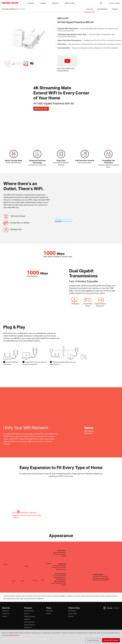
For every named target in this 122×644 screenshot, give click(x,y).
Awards (49, 614)
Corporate (5, 611)
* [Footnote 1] (4, 596)
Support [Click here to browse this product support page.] (115, 9)
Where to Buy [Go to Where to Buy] (70, 3)
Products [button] (31, 3)
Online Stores (73, 614)
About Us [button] (55, 3)
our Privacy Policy (13, 635)
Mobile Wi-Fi (28, 627)
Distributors (72, 611)
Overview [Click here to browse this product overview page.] (90, 9)
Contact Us (6, 614)
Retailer (71, 616)
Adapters (27, 619)
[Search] (101, 3)
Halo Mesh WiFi (29, 611)
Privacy (4, 616)
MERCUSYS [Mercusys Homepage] (10, 3)
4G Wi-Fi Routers (30, 625)
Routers (27, 614)
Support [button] (43, 3)
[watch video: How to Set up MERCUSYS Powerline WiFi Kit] (67, 61)
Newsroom (50, 611)
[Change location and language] (113, 3)
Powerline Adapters (9, 9)
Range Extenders (30, 616)
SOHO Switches (29, 622)
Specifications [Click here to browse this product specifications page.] (103, 9)
